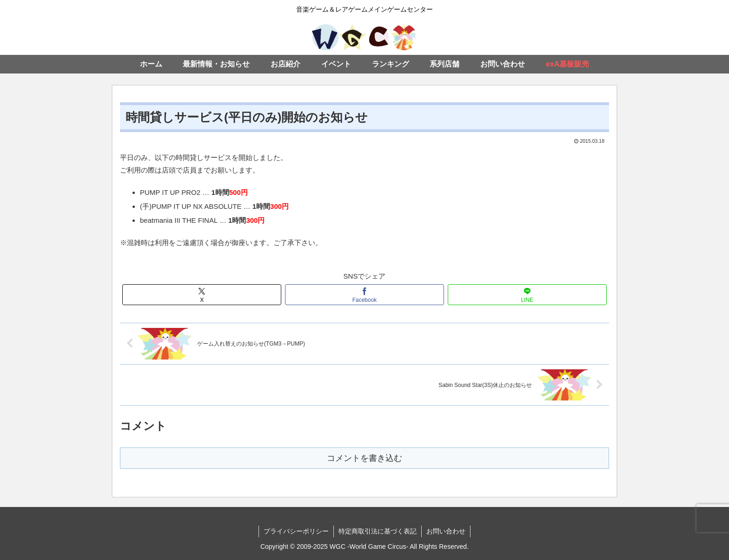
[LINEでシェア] (527, 295)
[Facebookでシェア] (364, 295)
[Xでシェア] (202, 295)
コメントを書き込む (364, 458)
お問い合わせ (446, 531)
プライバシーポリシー (296, 531)
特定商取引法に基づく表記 (378, 531)
